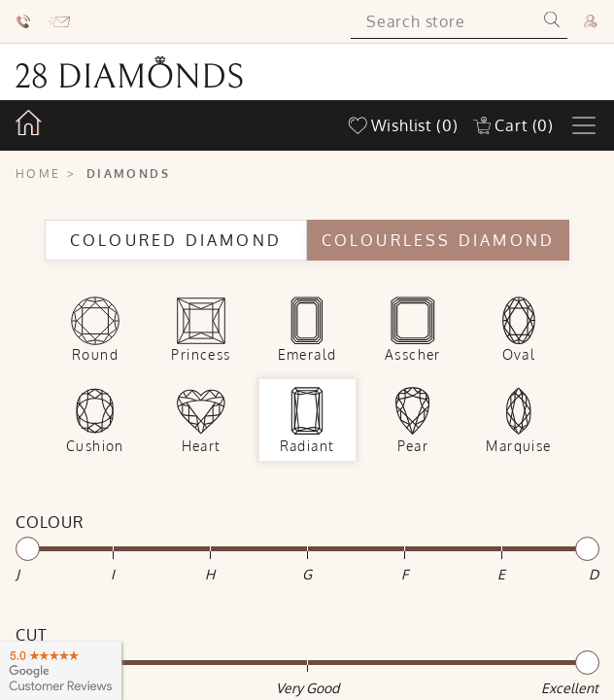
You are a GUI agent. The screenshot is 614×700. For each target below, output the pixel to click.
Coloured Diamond (176, 240)
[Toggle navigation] (584, 125)
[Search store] (443, 21)
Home (38, 174)
